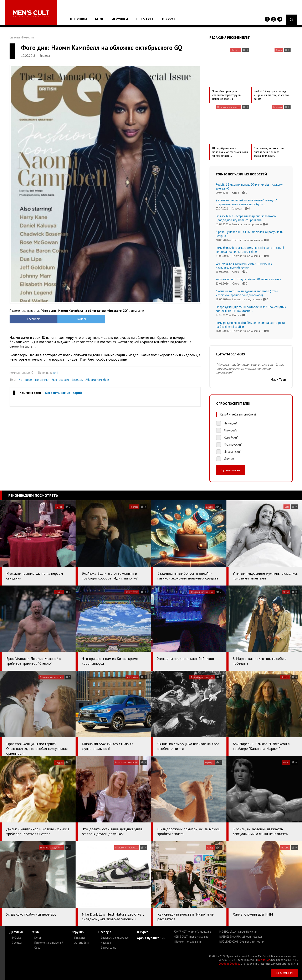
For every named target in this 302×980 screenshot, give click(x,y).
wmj (55, 373)
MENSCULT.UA (238, 932)
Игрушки (120, 19)
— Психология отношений (47, 943)
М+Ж (99, 19)
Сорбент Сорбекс (229, 964)
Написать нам (285, 973)
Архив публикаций (151, 938)
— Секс (36, 948)
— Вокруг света (107, 948)
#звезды (77, 380)
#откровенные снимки (34, 380)
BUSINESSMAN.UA (241, 937)
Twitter (81, 319)
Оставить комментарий (63, 393)
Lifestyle (145, 19)
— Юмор (37, 938)
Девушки (78, 19)
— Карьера (104, 943)
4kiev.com (188, 942)
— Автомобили (80, 943)
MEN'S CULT (191, 937)
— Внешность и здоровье (113, 938)
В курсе (169, 19)
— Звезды (16, 943)
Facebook (33, 319)
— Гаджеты (78, 938)
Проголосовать (231, 470)
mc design (264, 960)
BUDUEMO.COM (242, 942)
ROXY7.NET (192, 932)
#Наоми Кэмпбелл (97, 380)
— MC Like (15, 938)
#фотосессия (60, 380)
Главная (15, 37)
